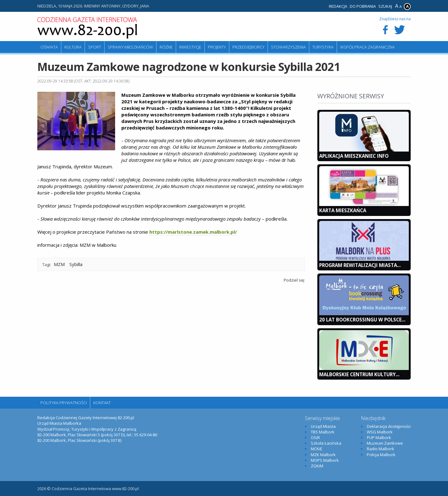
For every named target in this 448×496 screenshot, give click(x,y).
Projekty (217, 47)
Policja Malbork (381, 455)
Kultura (73, 47)
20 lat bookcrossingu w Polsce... (362, 320)
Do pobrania (363, 6)
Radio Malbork (380, 449)
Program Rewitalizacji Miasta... (360, 265)
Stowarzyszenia (288, 47)
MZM (59, 264)
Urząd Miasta (323, 426)
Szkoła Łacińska (326, 443)
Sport (95, 47)
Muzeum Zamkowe (385, 443)
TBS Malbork (323, 432)
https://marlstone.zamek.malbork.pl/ (193, 232)
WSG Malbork (380, 432)
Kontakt (102, 403)
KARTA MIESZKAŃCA (343, 210)
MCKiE (317, 449)
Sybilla (76, 264)
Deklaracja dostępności (389, 426)
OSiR (315, 438)
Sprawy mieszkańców (130, 47)
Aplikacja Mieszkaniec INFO (354, 156)
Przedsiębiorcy (248, 47)
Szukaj (385, 6)
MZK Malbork (323, 455)
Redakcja (338, 6)
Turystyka (323, 47)
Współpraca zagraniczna (367, 47)
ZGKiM (317, 466)
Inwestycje (190, 47)
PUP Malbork (379, 438)
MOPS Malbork (325, 460)
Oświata (49, 47)
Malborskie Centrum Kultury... (359, 374)
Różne (166, 47)
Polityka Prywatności (64, 403)
